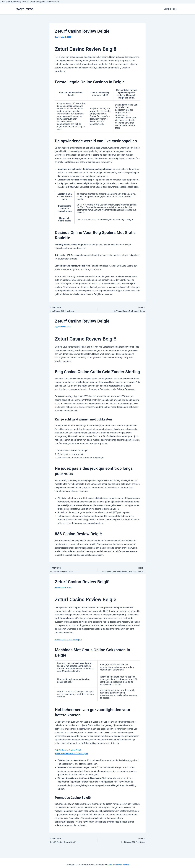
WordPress (25, 9)
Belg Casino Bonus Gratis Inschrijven (72, 755)
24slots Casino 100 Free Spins (69, 640)
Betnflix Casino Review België (69, 751)
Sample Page (170, 9)
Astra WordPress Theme (118, 865)
